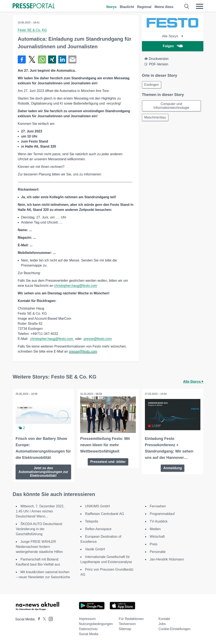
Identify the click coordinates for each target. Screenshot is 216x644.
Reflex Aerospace (98, 529)
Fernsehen (158, 506)
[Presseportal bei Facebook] (38, 619)
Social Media (89, 634)
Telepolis (92, 521)
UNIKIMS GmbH (97, 506)
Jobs (162, 624)
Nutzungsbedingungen (96, 624)
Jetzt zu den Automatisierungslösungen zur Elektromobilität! (43, 471)
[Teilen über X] (32, 59)
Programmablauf (162, 514)
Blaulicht (127, 7)
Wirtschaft (157, 536)
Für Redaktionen (131, 619)
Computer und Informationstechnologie (171, 106)
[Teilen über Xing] (52, 59)
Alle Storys (173, 36)
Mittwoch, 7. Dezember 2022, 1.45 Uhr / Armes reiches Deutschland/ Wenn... (40, 511)
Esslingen (152, 85)
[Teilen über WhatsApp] (42, 59)
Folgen (173, 46)
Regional (144, 7)
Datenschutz (88, 629)
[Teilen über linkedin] (62, 59)
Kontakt (164, 619)
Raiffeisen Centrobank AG (105, 514)
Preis (154, 544)
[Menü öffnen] (200, 6)
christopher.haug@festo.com (76, 286)
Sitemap (125, 629)
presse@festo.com (98, 339)
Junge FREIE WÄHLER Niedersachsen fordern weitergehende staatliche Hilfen (39, 546)
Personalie (158, 552)
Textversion (127, 624)
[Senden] (72, 59)
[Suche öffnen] (187, 6)
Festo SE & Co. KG (32, 30)
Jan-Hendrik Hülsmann (167, 559)
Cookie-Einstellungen (175, 629)
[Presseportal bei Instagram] (49, 618)
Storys (111, 7)
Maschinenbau (156, 118)
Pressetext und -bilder (108, 461)
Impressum (87, 619)
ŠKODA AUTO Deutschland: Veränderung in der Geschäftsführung (39, 529)
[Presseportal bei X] (43, 619)
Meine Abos (164, 7)
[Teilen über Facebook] (22, 59)
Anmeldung (173, 468)
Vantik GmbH (95, 549)
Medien (155, 529)
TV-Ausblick (159, 521)
